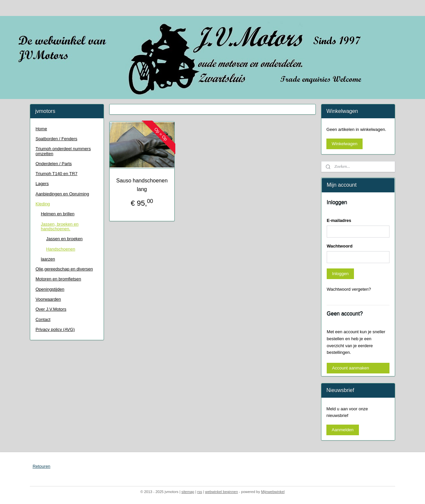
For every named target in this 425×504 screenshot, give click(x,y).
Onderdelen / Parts (54, 164)
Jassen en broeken (64, 239)
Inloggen (340, 274)
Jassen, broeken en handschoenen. (60, 226)
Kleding (43, 204)
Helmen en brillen (58, 214)
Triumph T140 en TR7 (56, 174)
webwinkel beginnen (221, 492)
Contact (43, 319)
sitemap (188, 492)
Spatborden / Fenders (56, 139)
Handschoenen (61, 249)
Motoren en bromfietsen (58, 279)
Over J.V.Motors (51, 309)
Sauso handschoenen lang (142, 185)
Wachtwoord (340, 246)
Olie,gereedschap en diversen (64, 269)
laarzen (48, 259)
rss (200, 492)
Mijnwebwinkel (273, 492)
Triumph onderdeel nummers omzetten (63, 151)
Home (41, 129)
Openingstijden (50, 289)
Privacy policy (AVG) (55, 329)
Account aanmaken (350, 368)
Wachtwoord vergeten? (349, 289)
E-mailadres (339, 220)
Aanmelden (343, 430)
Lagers (42, 184)
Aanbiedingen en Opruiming (62, 194)
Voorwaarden (48, 299)
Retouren (41, 466)
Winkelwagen (344, 144)
